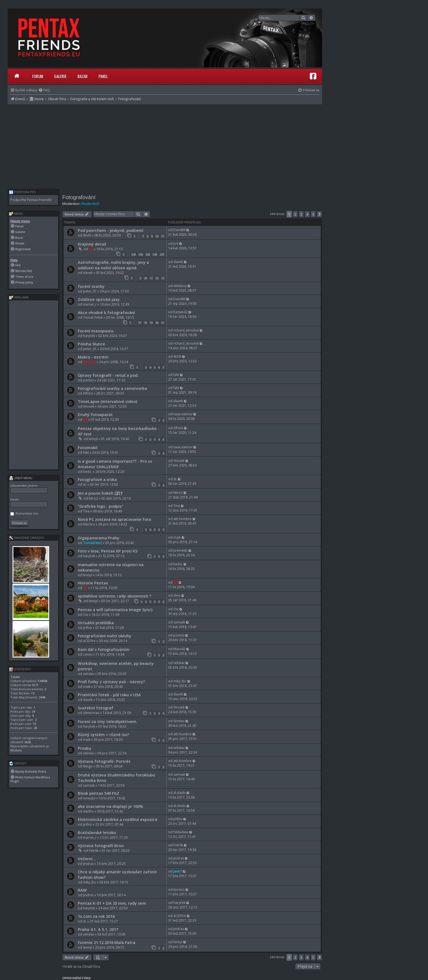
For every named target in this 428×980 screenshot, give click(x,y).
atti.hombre (182, 519)
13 (163, 278)
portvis (88, 380)
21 (163, 323)
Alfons (88, 393)
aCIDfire (89, 641)
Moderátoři (90, 204)
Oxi (86, 615)
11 (163, 236)
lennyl (93, 439)
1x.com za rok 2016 (96, 916)
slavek (88, 273)
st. (85, 484)
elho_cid (89, 362)
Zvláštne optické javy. (99, 299)
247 (162, 254)
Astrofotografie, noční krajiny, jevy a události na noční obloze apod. (113, 265)
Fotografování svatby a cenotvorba (112, 388)
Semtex (179, 721)
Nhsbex (16, 750)
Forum (38, 76)
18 (145, 323)
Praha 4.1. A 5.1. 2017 (98, 929)
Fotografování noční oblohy (105, 636)
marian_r (90, 304)
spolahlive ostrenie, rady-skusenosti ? (115, 596)
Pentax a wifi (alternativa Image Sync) (115, 609)
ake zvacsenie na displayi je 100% (110, 806)
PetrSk (93, 851)
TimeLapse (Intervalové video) (107, 401)
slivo (177, 595)
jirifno (87, 628)
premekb (180, 550)
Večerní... (87, 859)
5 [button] (313, 214)
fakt (176, 375)
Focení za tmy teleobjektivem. (108, 721)
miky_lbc (180, 681)
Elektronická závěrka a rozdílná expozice (118, 819)
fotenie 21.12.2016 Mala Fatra (107, 942)
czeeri (88, 654)
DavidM (179, 230)
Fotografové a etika (97, 479)
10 (157, 236)
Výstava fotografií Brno (101, 845)
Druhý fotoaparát (95, 414)
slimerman (91, 713)
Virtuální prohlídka (96, 623)
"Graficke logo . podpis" (100, 506)
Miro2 (93, 498)
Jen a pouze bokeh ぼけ (100, 493)
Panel (103, 76)
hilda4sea (181, 832)
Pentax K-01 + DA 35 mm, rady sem (112, 903)
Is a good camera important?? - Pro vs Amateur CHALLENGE (115, 464)
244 (141, 254)
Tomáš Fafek (93, 317)
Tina (86, 511)
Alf (91, 249)
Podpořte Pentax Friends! (31, 200)
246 (155, 254)
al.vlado (179, 793)
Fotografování (79, 197)
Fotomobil (88, 447)
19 (151, 323)
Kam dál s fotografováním (104, 649)
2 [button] (295, 214)
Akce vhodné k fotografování (106, 312)
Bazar (83, 76)
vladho (88, 811)
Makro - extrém (93, 357)
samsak (179, 622)
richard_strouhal (186, 330)
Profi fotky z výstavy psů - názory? (111, 682)
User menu (21, 478)
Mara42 (179, 649)
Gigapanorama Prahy (99, 538)
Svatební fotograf (96, 708)
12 (157, 278)
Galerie (60, 76)
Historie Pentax (93, 583)
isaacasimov (183, 414)
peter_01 (90, 291)
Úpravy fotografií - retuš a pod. (108, 375)
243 (134, 254)
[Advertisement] (165, 145)
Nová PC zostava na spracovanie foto (115, 519)
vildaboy (180, 286)
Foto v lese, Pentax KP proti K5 (108, 551)
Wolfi (87, 235)
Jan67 (178, 871)
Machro (89, 524)
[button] (319, 214)
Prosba (84, 748)
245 (148, 254)
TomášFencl (92, 543)
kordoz (179, 890)
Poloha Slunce (91, 344)
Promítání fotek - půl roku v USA (109, 695)
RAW (82, 890)
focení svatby (91, 286)
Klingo (88, 766)
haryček (89, 336)
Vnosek (89, 406)
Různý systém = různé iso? (103, 734)
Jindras (88, 864)
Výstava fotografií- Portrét (104, 761)
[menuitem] (44, 90)
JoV (176, 243)
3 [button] (301, 214)
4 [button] (307, 214)
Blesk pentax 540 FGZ (99, 793)
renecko (89, 798)
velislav (89, 674)
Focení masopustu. (96, 331)
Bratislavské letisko (97, 832)
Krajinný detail (92, 244)
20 (157, 323)
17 (140, 323)
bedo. (88, 472)
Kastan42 (180, 312)
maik (177, 537)
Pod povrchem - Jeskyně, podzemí (111, 230)
